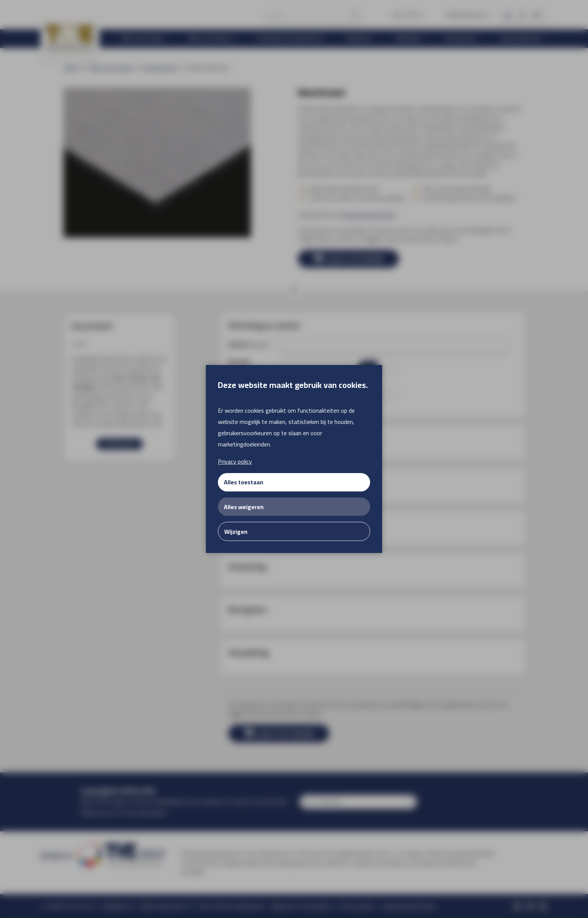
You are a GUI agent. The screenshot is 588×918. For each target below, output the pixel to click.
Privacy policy (235, 461)
